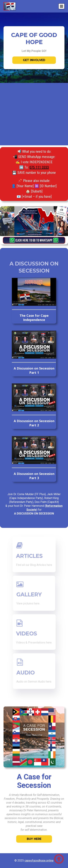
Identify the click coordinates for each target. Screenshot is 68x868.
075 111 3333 (39, 167)
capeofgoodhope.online (39, 861)
